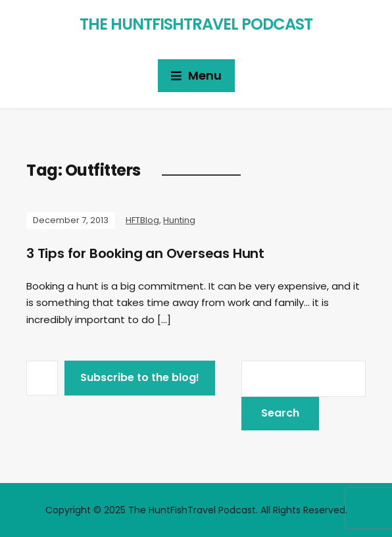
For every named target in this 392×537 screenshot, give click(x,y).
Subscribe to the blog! (140, 377)
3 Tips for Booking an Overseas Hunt (145, 253)
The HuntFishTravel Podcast (196, 24)
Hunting (179, 220)
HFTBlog (142, 220)
